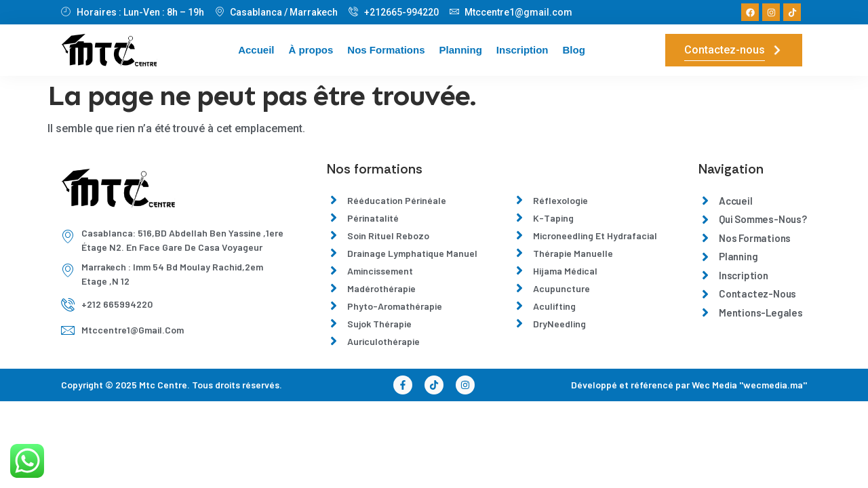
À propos (311, 50)
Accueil (256, 50)
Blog (574, 50)
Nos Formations (386, 50)
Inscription (522, 50)
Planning (461, 50)
